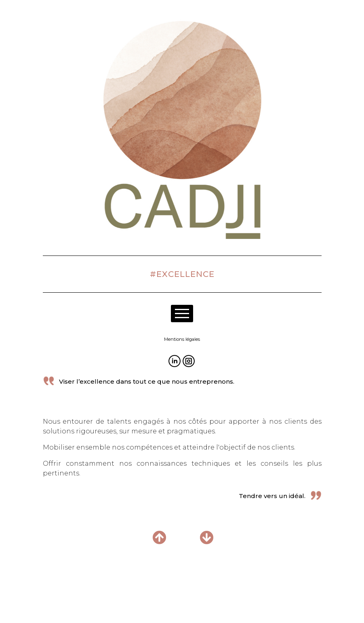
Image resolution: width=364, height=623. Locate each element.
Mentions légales (182, 339)
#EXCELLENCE (182, 274)
